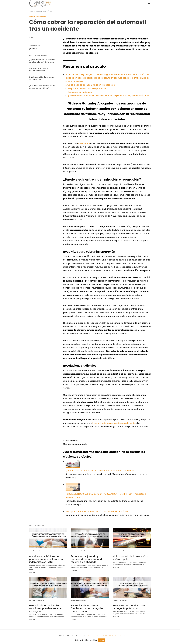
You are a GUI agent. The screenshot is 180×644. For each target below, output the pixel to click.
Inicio (31, 11)
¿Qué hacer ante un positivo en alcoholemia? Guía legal (42, 61)
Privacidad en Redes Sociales (116, 636)
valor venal (84, 143)
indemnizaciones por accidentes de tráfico (114, 423)
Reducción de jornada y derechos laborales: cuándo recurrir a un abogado (87, 559)
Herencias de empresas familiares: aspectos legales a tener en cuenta (88, 608)
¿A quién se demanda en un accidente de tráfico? (42, 87)
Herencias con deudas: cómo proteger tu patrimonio (129, 607)
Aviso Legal (100, 636)
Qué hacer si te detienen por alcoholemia (42, 78)
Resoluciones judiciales (80, 92)
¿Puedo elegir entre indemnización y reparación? (91, 85)
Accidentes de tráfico (44, 11)
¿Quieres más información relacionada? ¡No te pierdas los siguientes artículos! (108, 95)
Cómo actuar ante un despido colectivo (39, 69)
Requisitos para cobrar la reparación (87, 88)
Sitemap (91, 636)
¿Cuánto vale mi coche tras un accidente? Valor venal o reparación (100, 471)
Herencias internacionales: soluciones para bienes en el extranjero (46, 608)
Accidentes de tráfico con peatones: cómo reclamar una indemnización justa (47, 559)
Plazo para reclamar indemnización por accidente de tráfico (97, 511)
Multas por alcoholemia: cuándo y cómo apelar (131, 558)
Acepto (101, 640)
